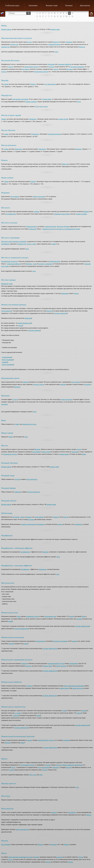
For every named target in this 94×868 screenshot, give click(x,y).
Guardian (5, 362)
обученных (16, 517)
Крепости (56, 42)
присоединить (66, 214)
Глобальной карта (55, 261)
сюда (56, 52)
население (87, 384)
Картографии (36, 452)
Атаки (35, 264)
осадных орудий (63, 119)
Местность (5, 241)
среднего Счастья (38, 384)
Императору (19, 149)
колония (58, 44)
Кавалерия (28, 318)
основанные (48, 264)
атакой (10, 621)
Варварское (5, 284)
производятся (26, 424)
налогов (48, 862)
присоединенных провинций (17, 241)
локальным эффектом (65, 64)
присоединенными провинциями (74, 686)
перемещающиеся (53, 663)
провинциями (74, 663)
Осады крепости (6, 311)
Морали (40, 844)
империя (79, 619)
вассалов (30, 857)
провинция (69, 42)
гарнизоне (56, 517)
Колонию (53, 226)
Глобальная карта (12, 5)
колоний (36, 857)
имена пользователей (22, 829)
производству (22, 244)
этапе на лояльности (34, 492)
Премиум (24, 663)
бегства (45, 770)
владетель (63, 666)
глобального (33, 229)
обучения (31, 519)
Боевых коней (46, 452)
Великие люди (52, 5)
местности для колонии (60, 641)
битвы (19, 616)
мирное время (64, 454)
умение (6, 84)
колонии (41, 264)
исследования (25, 765)
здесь (34, 271)
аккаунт (89, 815)
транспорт (28, 666)
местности (14, 261)
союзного (48, 765)
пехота (20, 326)
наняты (60, 524)
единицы (24, 524)
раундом (69, 767)
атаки (34, 244)
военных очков (55, 29)
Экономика (33, 5)
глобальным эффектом (14, 264)
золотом (51, 67)
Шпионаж (78, 149)
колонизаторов (40, 641)
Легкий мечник (7, 357)
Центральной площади (32, 67)
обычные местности (49, 229)
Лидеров (59, 765)
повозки (29, 740)
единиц (54, 244)
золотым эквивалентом (82, 626)
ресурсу (29, 244)
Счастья (11, 67)
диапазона (55, 767)
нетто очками (76, 382)
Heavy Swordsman (8, 360)
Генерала (33, 84)
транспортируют (43, 740)
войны (11, 437)
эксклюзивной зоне (50, 616)
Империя (8, 743)
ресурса (29, 42)
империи (63, 384)
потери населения (66, 399)
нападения (46, 767)
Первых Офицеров (68, 765)
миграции (17, 387)
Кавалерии (65, 293)
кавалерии (75, 452)
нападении (53, 844)
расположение (39, 517)
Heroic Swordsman (8, 365)
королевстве (72, 812)
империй (26, 382)
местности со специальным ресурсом (68, 229)
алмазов (72, 616)
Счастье (10, 859)
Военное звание (6, 29)
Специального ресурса (10, 454)
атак (26, 437)
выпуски (66, 517)
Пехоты (76, 293)
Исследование (6, 844)
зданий (17, 424)
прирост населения (39, 196)
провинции (81, 67)
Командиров (78, 765)
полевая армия (47, 99)
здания (64, 711)
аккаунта (54, 812)
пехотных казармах (34, 330)
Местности (60, 226)
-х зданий (18, 713)
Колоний (67, 226)
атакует (79, 449)
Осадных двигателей (61, 313)
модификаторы (25, 552)
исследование (15, 196)
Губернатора (32, 119)
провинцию (57, 214)
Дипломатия (85, 5)
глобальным (51, 64)
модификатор (5, 244)
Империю (29, 264)
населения (74, 67)
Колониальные (6, 261)
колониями (66, 740)
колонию (84, 214)
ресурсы (34, 424)
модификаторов (11, 214)
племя (11, 284)
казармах (29, 517)
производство (5, 47)
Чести (79, 102)
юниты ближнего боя (25, 323)
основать (78, 214)
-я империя (16, 715)
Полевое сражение (31, 102)
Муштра (32, 765)
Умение (4, 119)
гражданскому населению (20, 99)
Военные (69, 5)
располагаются (32, 524)
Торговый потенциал (54, 134)
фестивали (26, 69)
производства (14, 44)
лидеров (17, 479)
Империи (86, 211)
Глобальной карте (31, 226)
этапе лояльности (32, 479)
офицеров (18, 492)
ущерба (11, 770)
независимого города (32, 616)
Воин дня (65, 164)
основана (36, 211)
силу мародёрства (50, 84)
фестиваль (70, 69)
